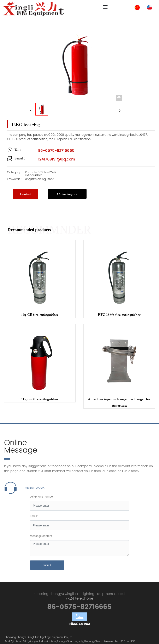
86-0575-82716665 (56, 151)
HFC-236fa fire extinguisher (119, 315)
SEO (133, 641)
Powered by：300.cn (116, 641)
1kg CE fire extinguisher (40, 315)
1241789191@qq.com (57, 159)
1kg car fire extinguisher (40, 399)
